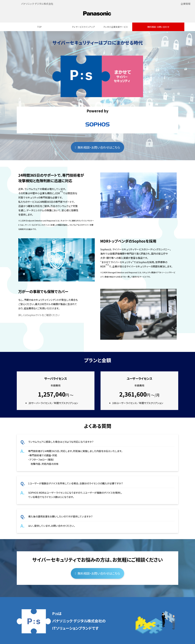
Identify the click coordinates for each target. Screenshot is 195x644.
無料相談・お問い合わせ (158, 27)
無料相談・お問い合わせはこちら (99, 147)
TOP (39, 27)
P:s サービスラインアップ (83, 27)
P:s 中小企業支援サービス (116, 27)
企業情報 (186, 4)
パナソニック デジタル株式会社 (37, 4)
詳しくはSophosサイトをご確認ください (39, 315)
